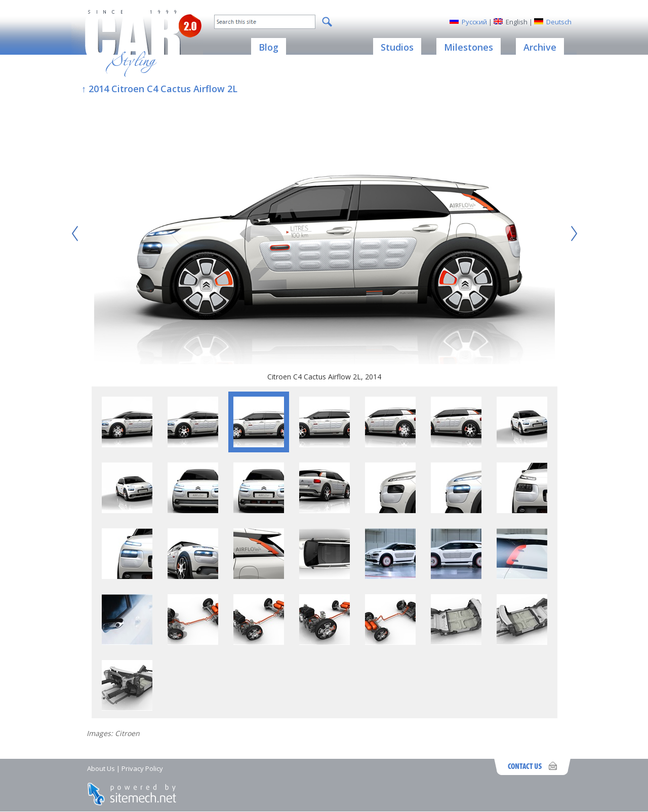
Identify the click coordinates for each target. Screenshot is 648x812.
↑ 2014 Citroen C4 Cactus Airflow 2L (159, 89)
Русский (474, 22)
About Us (101, 768)
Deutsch (559, 22)
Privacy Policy (142, 768)
